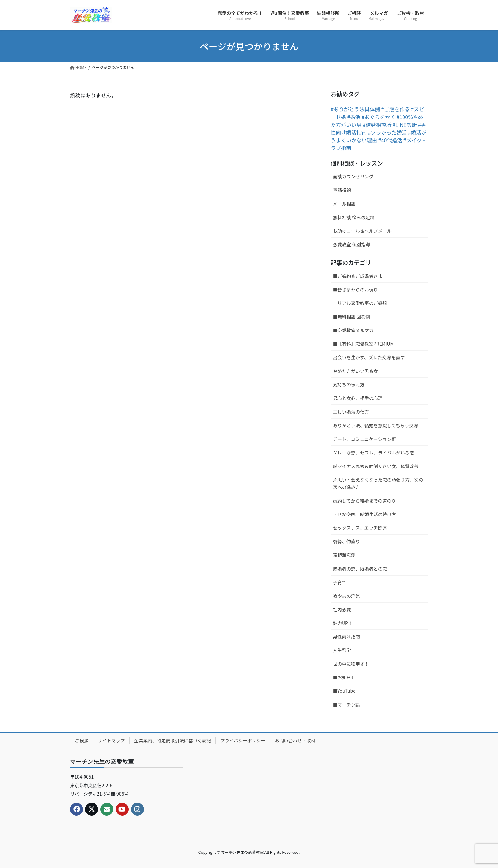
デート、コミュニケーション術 (364, 439)
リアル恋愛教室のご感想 (362, 303)
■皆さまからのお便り (355, 290)
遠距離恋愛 (344, 555)
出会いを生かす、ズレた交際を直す (369, 357)
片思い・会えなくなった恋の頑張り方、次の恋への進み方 (378, 483)
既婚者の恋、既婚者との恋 (360, 569)
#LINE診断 (405, 125)
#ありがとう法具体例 (355, 109)
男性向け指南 (346, 637)
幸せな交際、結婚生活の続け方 (364, 514)
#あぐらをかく (378, 117)
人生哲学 (342, 650)
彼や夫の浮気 (346, 596)
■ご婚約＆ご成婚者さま (358, 276)
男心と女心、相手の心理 (358, 398)
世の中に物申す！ (351, 664)
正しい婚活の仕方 (351, 412)
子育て (340, 582)
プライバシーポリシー (243, 740)
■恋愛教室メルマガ (353, 330)
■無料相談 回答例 (351, 317)
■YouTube (344, 691)
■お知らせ (344, 677)
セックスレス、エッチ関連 (360, 528)
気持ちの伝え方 (349, 384)
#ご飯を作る (396, 109)
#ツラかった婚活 (388, 132)
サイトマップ (111, 740)
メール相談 (344, 204)
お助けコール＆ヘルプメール (362, 231)
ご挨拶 (82, 740)
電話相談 (342, 190)
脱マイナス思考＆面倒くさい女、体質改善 (376, 466)
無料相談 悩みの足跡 (354, 217)
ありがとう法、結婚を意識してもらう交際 (376, 425)
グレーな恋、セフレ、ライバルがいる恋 (373, 453)
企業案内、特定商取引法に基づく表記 (173, 740)
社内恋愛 (342, 609)
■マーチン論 (346, 705)
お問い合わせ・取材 (295, 740)
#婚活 (354, 117)
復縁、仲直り (346, 541)
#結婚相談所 (377, 125)
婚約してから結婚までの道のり (364, 501)
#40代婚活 (390, 140)
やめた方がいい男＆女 (355, 371)
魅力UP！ (343, 623)
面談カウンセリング (353, 176)
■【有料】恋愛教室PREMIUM (363, 344)
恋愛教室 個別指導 (351, 244)
